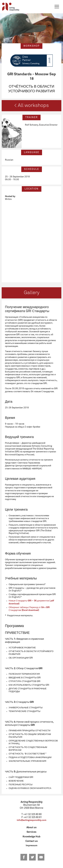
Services (32, 832)
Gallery (32, 293)
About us (32, 827)
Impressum (32, 846)
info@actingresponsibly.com (32, 820)
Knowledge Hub (32, 837)
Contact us (32, 841)
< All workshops (32, 106)
